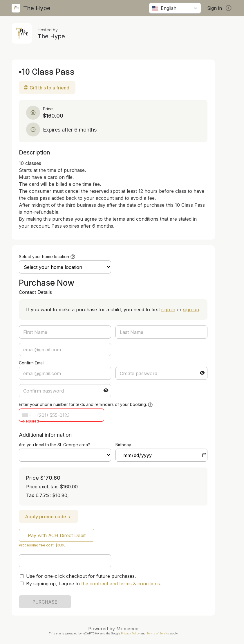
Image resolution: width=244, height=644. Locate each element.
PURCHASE (45, 602)
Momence (127, 629)
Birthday (123, 445)
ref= (65, 455)
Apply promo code (48, 517)
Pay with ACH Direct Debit (57, 535)
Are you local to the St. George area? (54, 445)
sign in (168, 310)
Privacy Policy (130, 633)
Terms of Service (158, 633)
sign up (191, 310)
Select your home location (44, 257)
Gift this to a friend (46, 88)
